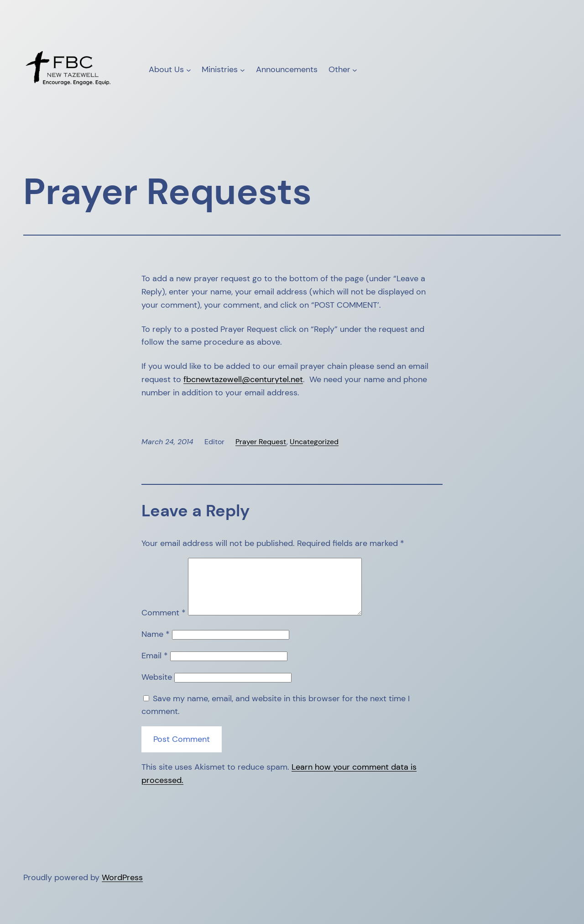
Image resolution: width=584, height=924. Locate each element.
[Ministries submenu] (242, 70)
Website (157, 688)
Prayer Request (261, 442)
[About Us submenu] (189, 70)
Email (155, 667)
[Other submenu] (355, 70)
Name (156, 645)
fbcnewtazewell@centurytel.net (243, 379)
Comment (164, 624)
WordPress (122, 888)
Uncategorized (314, 442)
